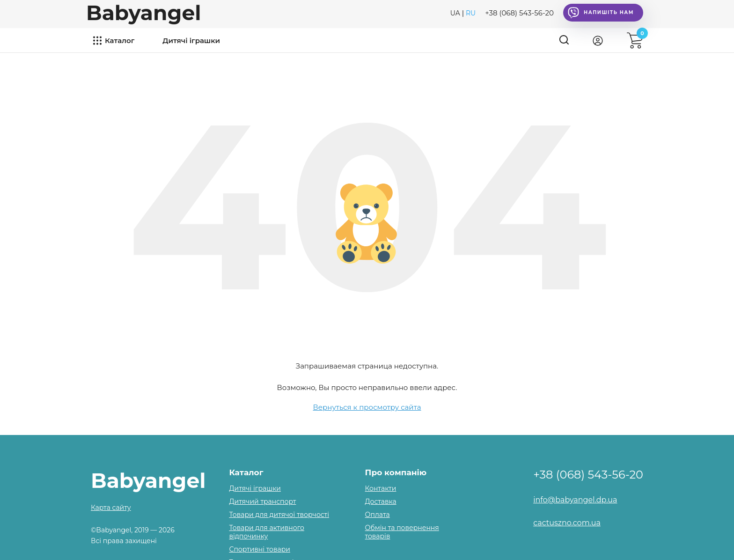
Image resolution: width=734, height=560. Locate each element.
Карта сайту (111, 508)
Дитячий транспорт (262, 501)
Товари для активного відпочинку (267, 532)
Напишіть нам (601, 13)
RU (471, 13)
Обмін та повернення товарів (402, 532)
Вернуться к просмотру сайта (367, 407)
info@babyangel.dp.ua (575, 500)
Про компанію (396, 472)
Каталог (120, 41)
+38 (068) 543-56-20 (519, 13)
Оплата (378, 515)
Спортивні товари (260, 549)
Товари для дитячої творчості (279, 515)
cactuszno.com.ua (567, 523)
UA (455, 13)
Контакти (381, 488)
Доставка (381, 501)
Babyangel (143, 13)
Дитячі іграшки (191, 41)
